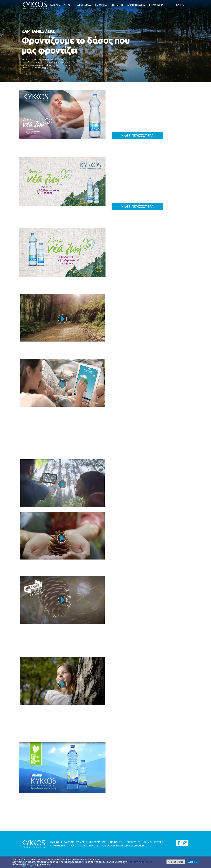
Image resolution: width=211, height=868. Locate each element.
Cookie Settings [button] (176, 862)
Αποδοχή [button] (193, 862)
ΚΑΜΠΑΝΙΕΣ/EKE (136, 5)
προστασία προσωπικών (140, 862)
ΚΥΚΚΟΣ (55, 842)
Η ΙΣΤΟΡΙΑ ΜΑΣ (83, 5)
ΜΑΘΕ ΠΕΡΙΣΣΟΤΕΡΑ (137, 136)
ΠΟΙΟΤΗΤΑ (101, 5)
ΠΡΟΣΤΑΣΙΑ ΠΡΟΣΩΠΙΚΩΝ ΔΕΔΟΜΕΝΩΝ (122, 846)
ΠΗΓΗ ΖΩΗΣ (117, 5)
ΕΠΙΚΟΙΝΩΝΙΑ (156, 5)
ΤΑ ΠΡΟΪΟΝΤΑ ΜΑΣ (60, 5)
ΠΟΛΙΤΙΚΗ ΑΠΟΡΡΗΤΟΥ (82, 846)
